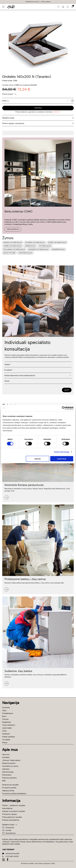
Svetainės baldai (45, 246)
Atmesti (37, 459)
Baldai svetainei (9, 253)
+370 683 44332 (10, 856)
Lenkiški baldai (30, 246)
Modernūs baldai (58, 249)
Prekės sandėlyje (9, 737)
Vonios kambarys (9, 725)
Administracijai (8, 772)
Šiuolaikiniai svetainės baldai (14, 249)
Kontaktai (6, 757)
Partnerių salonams (9, 778)
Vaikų (4, 710)
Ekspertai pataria (9, 763)
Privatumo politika (9, 788)
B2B (4, 781)
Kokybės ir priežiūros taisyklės (14, 811)
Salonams (6, 769)
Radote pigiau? (9, 94)
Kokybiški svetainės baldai (35, 242)
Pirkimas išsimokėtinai (11, 820)
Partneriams (7, 775)
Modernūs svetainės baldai (38, 249)
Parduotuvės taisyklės (10, 785)
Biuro (4, 716)
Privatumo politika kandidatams (14, 794)
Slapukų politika (8, 791)
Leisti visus (62, 459)
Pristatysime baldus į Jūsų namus (25, 579)
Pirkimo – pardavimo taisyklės (14, 805)
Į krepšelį (38, 108)
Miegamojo (7, 722)
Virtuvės (5, 719)
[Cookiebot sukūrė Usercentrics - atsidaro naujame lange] (64, 408)
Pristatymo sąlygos (10, 814)
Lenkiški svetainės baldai (13, 246)
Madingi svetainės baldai (13, 242)
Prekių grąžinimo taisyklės (12, 817)
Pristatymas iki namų (32, 2)
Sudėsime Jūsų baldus (18, 671)
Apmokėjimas (7, 808)
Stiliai (4, 731)
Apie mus (6, 754)
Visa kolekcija (13, 229)
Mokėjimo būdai (8, 825)
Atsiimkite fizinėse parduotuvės (24, 485)
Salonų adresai (46, 2)
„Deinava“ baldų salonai (11, 760)
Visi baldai (6, 740)
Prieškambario (8, 713)
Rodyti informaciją (62, 452)
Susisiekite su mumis (10, 766)
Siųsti (67, 390)
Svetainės (6, 708)
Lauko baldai (7, 728)
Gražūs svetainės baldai (57, 242)
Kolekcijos (6, 734)
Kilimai (5, 743)
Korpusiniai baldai (25, 253)
